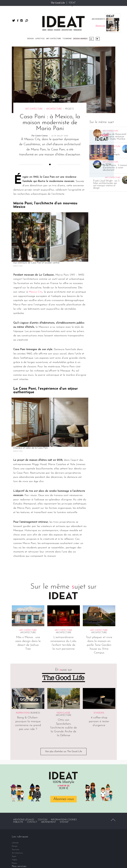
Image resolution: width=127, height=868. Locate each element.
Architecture (54, 109)
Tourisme (67, 39)
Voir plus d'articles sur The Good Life (63, 752)
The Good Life (58, 3)
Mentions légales (24, 820)
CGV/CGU (43, 820)
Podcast (92, 39)
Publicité (18, 822)
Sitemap (64, 822)
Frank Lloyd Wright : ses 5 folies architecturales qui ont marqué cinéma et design (106, 184)
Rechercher (27, 21)
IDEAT (72, 3)
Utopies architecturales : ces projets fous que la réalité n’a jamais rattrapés (106, 152)
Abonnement (48, 822)
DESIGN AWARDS (80, 39)
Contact (32, 822)
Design (30, 39)
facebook (18, 21)
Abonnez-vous (64, 799)
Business (35, 713)
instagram (22, 21)
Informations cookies (64, 820)
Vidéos (98, 39)
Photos (14, 863)
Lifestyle (40, 39)
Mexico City (36, 292)
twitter (14, 21)
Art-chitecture (54, 39)
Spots (14, 856)
